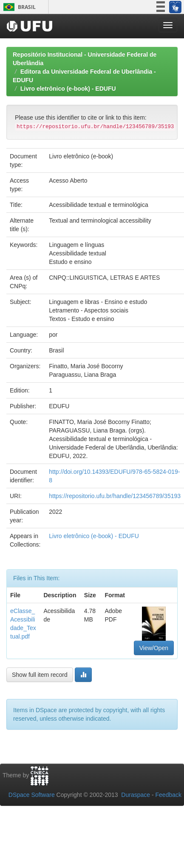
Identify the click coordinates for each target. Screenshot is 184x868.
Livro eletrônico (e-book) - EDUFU (68, 89)
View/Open (154, 648)
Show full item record (40, 675)
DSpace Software (32, 795)
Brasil (18, 7)
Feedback (168, 795)
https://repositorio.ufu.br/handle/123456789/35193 (115, 496)
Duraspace (136, 795)
